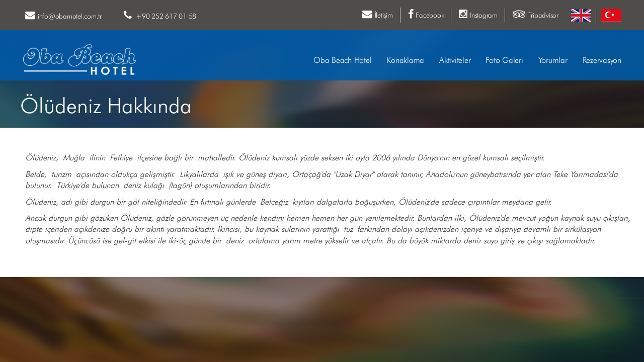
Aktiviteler (455, 61)
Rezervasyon (602, 61)
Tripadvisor (536, 14)
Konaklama (405, 61)
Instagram (478, 14)
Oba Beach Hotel (342, 61)
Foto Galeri (504, 61)
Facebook (426, 14)
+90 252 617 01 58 (160, 15)
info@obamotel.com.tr (63, 15)
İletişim (378, 14)
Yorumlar (553, 61)
